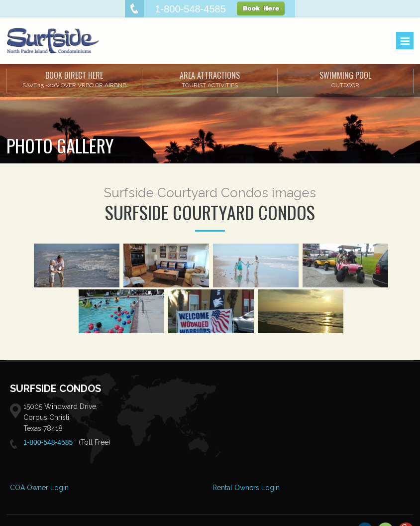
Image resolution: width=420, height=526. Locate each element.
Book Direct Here (74, 79)
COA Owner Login (39, 488)
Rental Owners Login (246, 488)
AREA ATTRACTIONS (210, 79)
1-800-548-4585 (48, 442)
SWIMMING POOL (345, 79)
